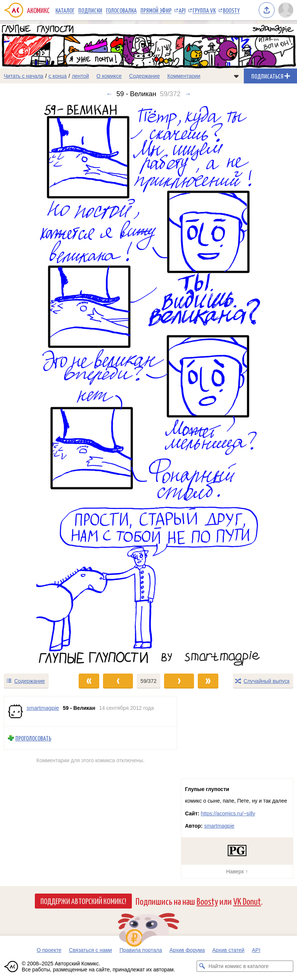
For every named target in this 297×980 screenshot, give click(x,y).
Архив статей (228, 950)
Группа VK (204, 10)
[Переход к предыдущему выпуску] (37, 385)
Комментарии (184, 76)
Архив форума (187, 950)
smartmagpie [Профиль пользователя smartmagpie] (43, 708)
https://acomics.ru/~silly (228, 813)
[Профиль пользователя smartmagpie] (15, 711)
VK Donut (247, 901)
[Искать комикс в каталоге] (202, 966)
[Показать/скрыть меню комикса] (236, 76)
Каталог (65, 10)
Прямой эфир (156, 10)
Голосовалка (121, 10)
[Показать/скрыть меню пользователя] (286, 10)
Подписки (90, 10)
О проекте (49, 950)
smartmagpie (219, 826)
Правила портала (141, 950)
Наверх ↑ (237, 871)
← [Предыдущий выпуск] (109, 94)
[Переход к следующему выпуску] (148, 385)
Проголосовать (33, 738)
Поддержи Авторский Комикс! (83, 901)
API (182, 10)
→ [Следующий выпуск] (188, 94)
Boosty (231, 10)
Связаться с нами (90, 950)
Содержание (145, 76)
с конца (58, 76)
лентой (81, 76)
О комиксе (109, 76)
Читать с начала (24, 76)
